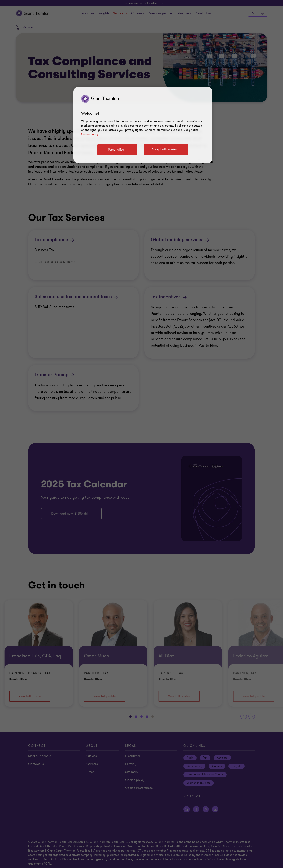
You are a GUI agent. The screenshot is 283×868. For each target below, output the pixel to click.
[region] (143, 125)
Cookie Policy (90, 134)
